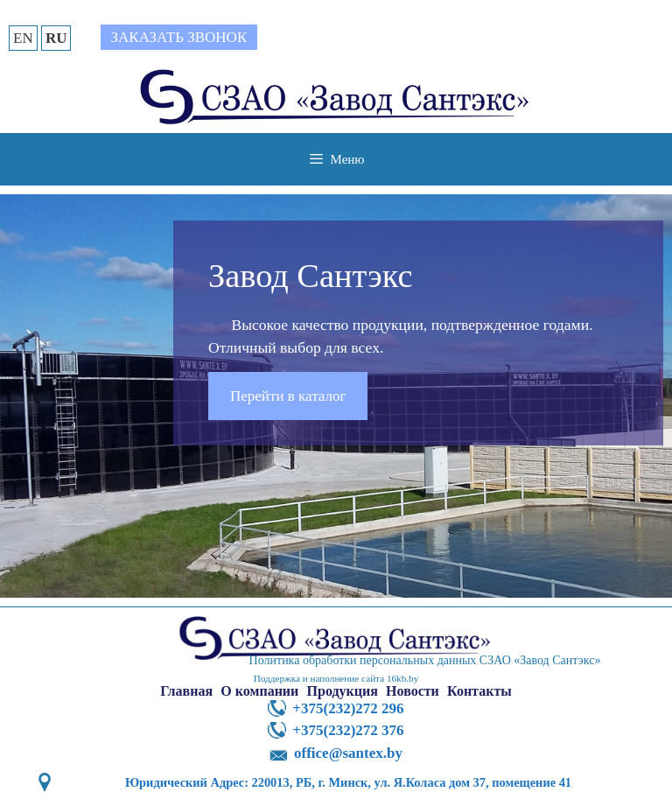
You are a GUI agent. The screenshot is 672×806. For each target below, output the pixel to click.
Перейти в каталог (288, 396)
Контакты (479, 691)
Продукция (343, 691)
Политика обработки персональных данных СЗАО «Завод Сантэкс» (425, 660)
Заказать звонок (179, 37)
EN (23, 38)
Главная (186, 691)
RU (56, 38)
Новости (413, 691)
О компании (259, 691)
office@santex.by (348, 753)
